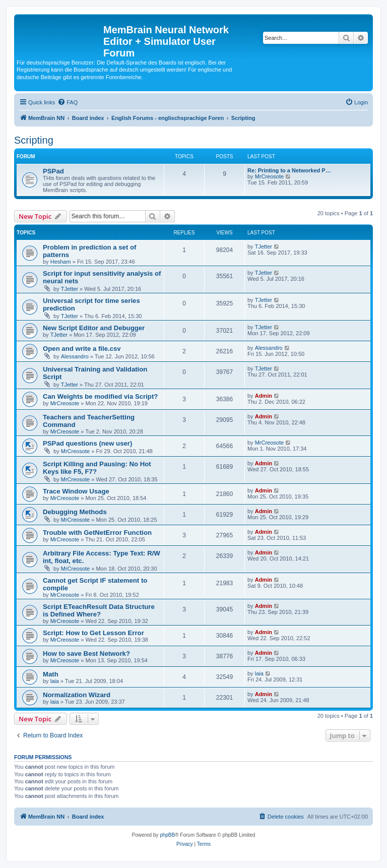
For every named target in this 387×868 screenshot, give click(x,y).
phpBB (167, 835)
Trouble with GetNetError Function (97, 533)
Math (51, 674)
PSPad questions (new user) (87, 443)
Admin (264, 396)
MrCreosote (269, 176)
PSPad (53, 171)
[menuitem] (68, 102)
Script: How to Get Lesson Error (93, 633)
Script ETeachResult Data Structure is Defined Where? (99, 610)
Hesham (61, 262)
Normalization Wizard (77, 695)
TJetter (264, 246)
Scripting (34, 140)
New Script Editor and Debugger (94, 328)
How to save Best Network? (86, 654)
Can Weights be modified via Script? (100, 396)
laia (55, 681)
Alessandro (75, 356)
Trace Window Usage (76, 491)
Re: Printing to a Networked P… (289, 170)
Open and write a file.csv (82, 349)
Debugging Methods (75, 512)
